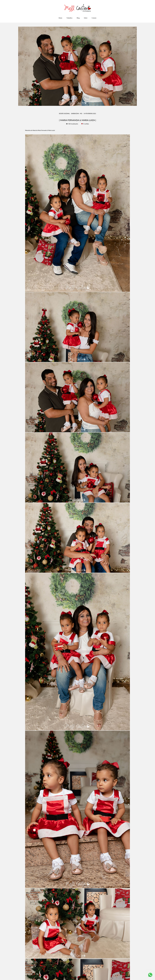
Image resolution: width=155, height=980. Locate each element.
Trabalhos (69, 18)
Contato (94, 18)
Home (60, 18)
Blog (78, 18)
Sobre (86, 18)
